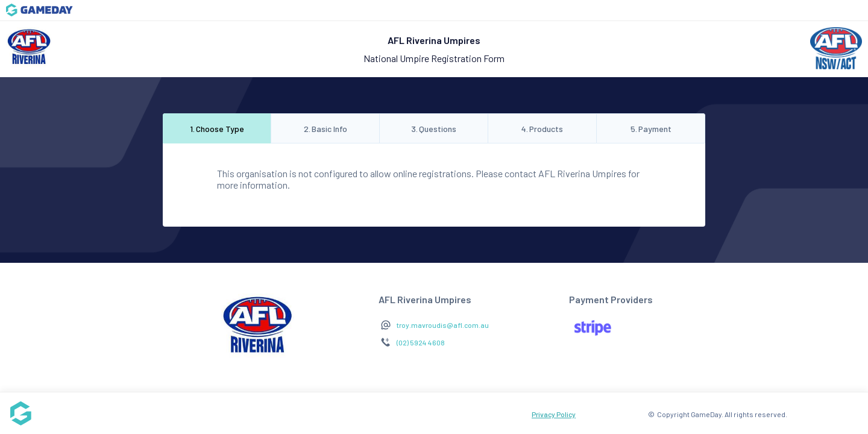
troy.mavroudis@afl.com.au (443, 325)
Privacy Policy (554, 414)
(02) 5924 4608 (421, 342)
